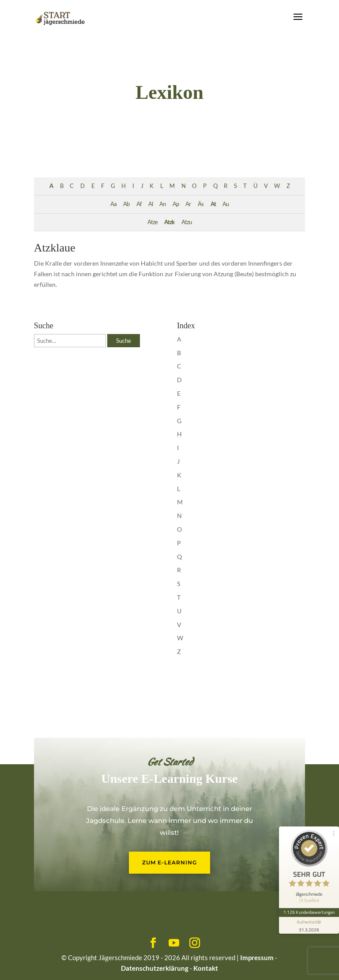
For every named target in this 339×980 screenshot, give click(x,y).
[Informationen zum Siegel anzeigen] (309, 925)
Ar (188, 204)
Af (139, 204)
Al (151, 204)
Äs (201, 204)
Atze (153, 222)
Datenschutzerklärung (155, 968)
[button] (19, 961)
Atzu (186, 222)
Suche (124, 341)
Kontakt (206, 968)
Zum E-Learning (169, 862)
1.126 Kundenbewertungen (309, 912)
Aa (113, 204)
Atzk (169, 222)
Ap (176, 204)
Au (226, 204)
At (213, 204)
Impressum (257, 957)
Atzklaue (55, 248)
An (162, 204)
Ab (126, 204)
